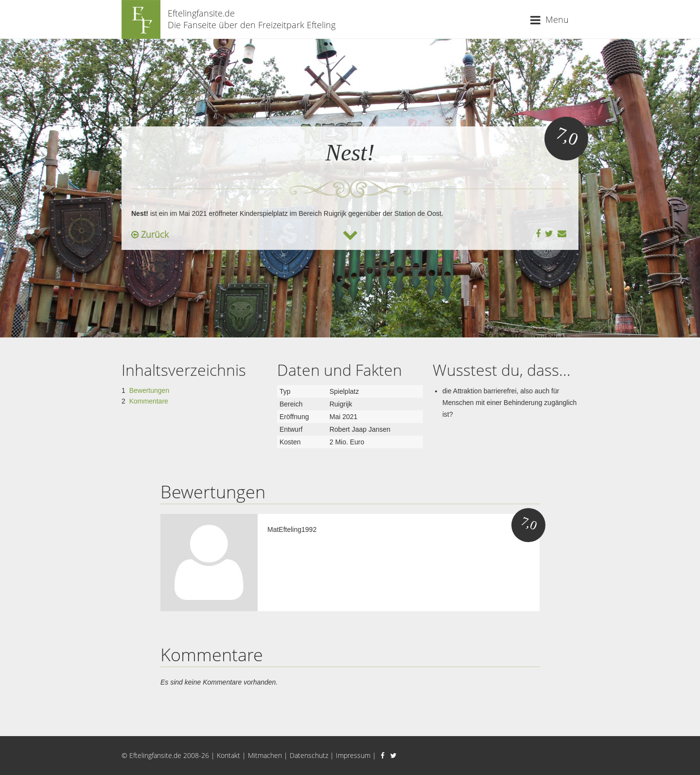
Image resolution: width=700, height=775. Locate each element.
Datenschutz (309, 755)
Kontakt (228, 755)
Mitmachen (265, 755)
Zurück (150, 234)
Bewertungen (149, 390)
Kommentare (149, 401)
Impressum (353, 755)
